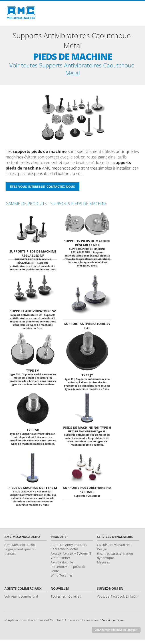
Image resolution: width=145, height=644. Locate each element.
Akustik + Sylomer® (77, 557)
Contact (10, 558)
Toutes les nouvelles (66, 600)
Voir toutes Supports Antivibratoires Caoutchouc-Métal (72, 71)
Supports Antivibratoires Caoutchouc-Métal (69, 551)
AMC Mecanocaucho (20, 549)
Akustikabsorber (63, 566)
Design (102, 553)
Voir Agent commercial (21, 600)
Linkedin (132, 600)
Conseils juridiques (116, 624)
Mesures (103, 566)
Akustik (56, 557)
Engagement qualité (19, 553)
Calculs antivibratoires (114, 549)
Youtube (103, 600)
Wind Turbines (62, 579)
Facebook (118, 600)
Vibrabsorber (60, 562)
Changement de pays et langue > (114, 634)
